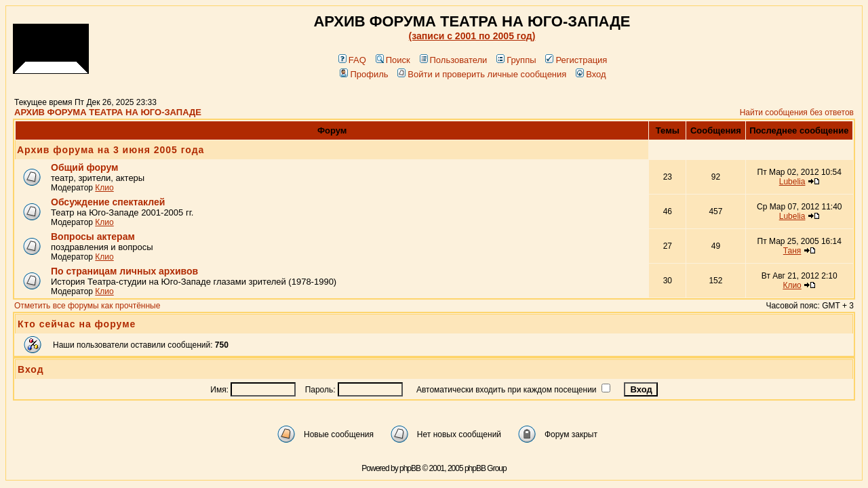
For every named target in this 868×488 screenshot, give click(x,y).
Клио (104, 188)
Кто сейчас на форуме (77, 324)
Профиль (364, 74)
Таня (792, 251)
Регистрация (576, 60)
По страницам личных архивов (124, 271)
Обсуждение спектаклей (108, 202)
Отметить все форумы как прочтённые (87, 306)
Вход (591, 74)
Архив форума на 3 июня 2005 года (111, 150)
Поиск (393, 60)
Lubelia (792, 182)
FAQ (352, 60)
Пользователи (454, 60)
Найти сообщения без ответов (797, 113)
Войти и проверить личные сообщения (482, 74)
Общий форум (84, 167)
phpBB (410, 468)
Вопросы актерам (93, 237)
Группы (516, 60)
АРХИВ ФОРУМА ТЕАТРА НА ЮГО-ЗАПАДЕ (108, 112)
